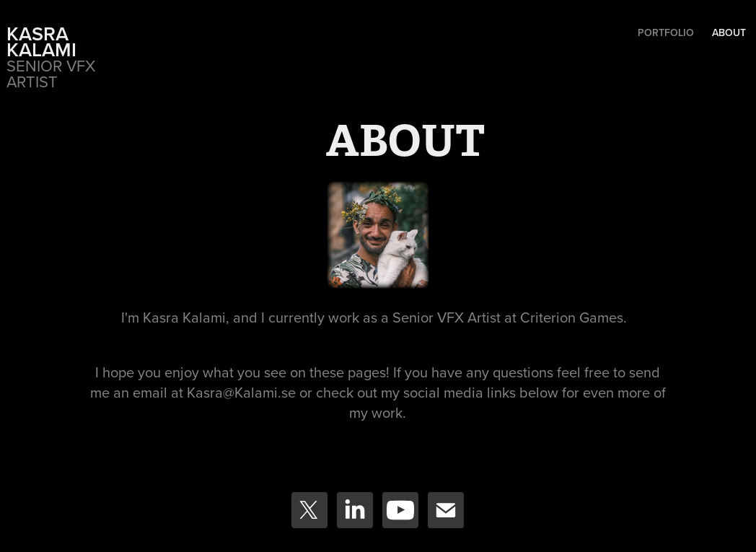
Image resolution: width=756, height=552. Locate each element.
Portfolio (666, 32)
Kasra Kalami (41, 41)
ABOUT (729, 32)
